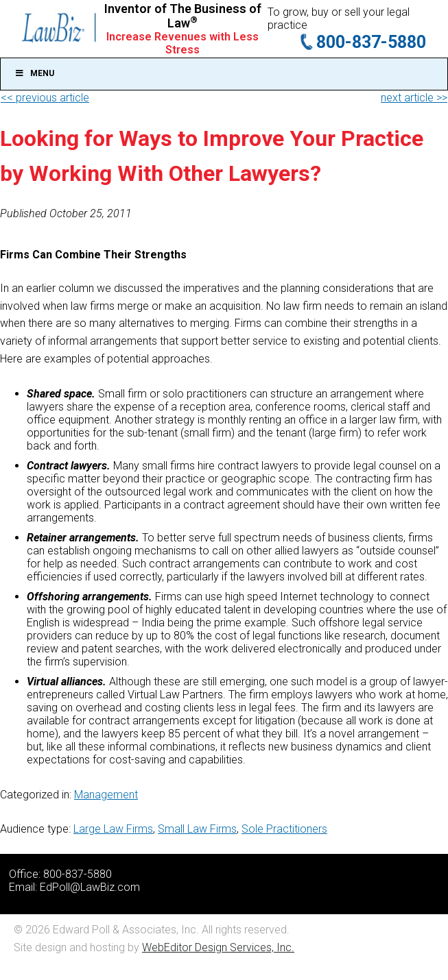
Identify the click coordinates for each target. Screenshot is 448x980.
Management (106, 795)
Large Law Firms (113, 829)
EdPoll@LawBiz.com (90, 887)
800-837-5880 (371, 42)
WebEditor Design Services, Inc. (218, 947)
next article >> (414, 98)
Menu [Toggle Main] (34, 73)
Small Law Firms (197, 829)
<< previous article (45, 98)
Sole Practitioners (284, 829)
